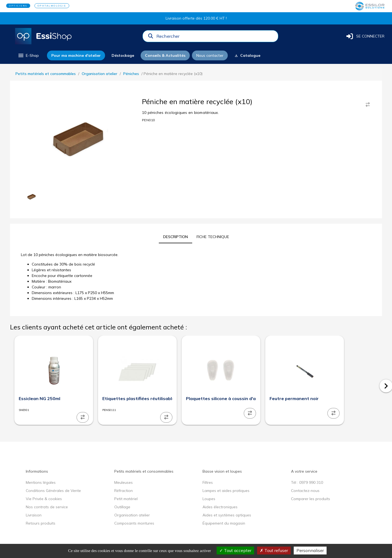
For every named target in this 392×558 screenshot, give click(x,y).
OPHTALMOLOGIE (52, 6)
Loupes (209, 499)
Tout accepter (235, 550)
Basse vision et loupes (222, 471)
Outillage (122, 507)
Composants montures (134, 523)
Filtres (208, 482)
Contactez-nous (305, 491)
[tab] (176, 237)
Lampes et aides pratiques (226, 491)
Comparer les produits (311, 499)
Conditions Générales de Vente (53, 491)
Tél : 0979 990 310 (307, 482)
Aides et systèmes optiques (227, 515)
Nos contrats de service (47, 507)
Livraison (34, 515)
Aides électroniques (220, 507)
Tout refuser (274, 550)
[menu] (28, 55)
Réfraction (124, 491)
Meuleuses (124, 482)
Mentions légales (41, 482)
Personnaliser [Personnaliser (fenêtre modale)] (310, 550)
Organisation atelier (99, 74)
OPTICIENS (18, 6)
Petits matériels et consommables (46, 74)
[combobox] (216, 38)
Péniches (131, 74)
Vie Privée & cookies (44, 499)
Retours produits (41, 523)
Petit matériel (126, 499)
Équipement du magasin (224, 523)
